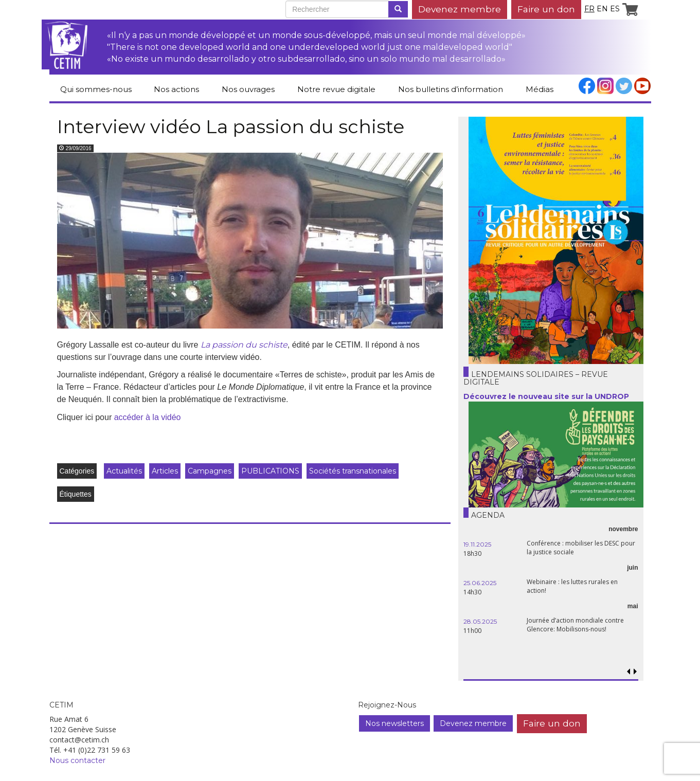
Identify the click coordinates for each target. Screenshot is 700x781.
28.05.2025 (480, 621)
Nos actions (176, 89)
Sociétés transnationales (353, 471)
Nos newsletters (394, 723)
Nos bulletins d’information (451, 89)
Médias (540, 89)
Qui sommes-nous (96, 89)
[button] (635, 672)
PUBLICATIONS (270, 471)
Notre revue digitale (336, 89)
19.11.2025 (477, 544)
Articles (165, 471)
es (615, 9)
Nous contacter (77, 760)
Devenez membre (460, 9)
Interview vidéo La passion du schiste (231, 126)
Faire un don (546, 9)
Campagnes (210, 471)
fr (589, 9)
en (602, 9)
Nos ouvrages (248, 89)
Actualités (124, 471)
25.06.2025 (480, 583)
